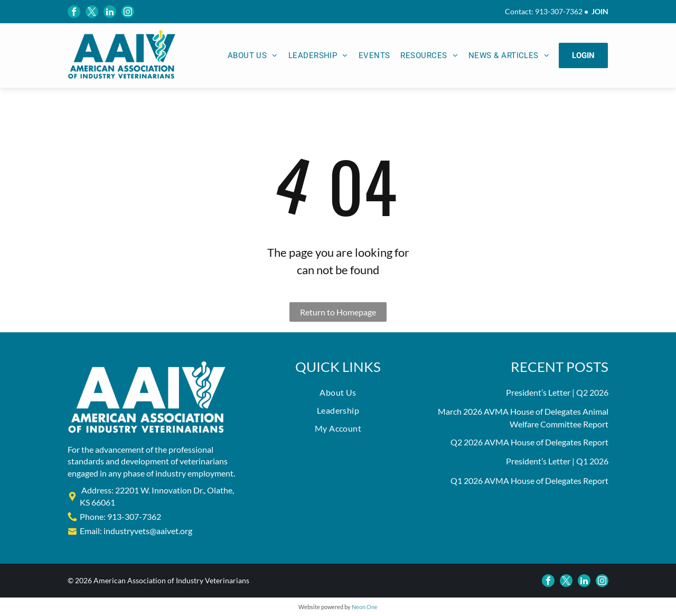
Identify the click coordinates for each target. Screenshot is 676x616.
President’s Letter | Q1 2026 (557, 461)
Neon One (365, 607)
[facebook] (74, 12)
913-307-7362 (559, 11)
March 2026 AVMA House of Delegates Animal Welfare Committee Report (523, 418)
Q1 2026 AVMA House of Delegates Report (529, 480)
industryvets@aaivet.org (148, 531)
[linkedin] (110, 12)
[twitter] (92, 12)
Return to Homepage (338, 312)
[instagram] (128, 12)
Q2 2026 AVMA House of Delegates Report (529, 442)
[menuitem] (253, 56)
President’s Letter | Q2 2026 (557, 392)
